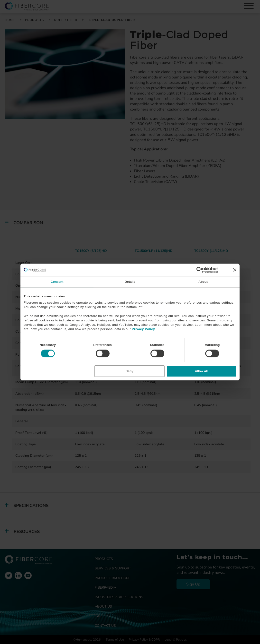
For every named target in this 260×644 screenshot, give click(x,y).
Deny (130, 371)
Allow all (201, 371)
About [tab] (203, 282)
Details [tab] (130, 282)
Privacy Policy (143, 329)
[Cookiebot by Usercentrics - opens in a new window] (197, 270)
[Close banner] (235, 270)
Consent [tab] (57, 282)
